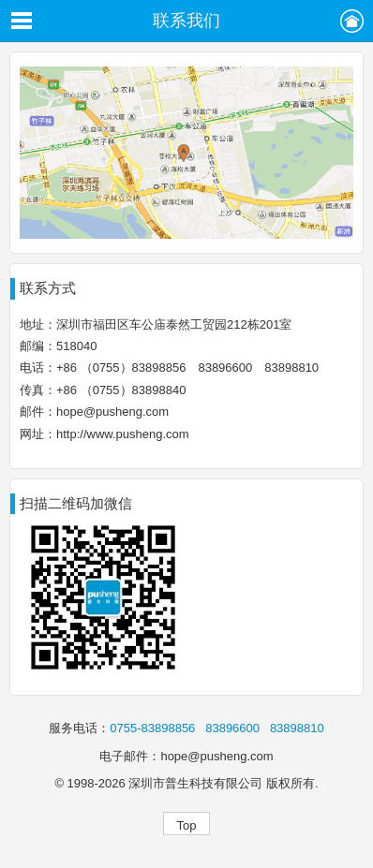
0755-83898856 (152, 728)
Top (187, 825)
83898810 (297, 728)
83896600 (232, 728)
